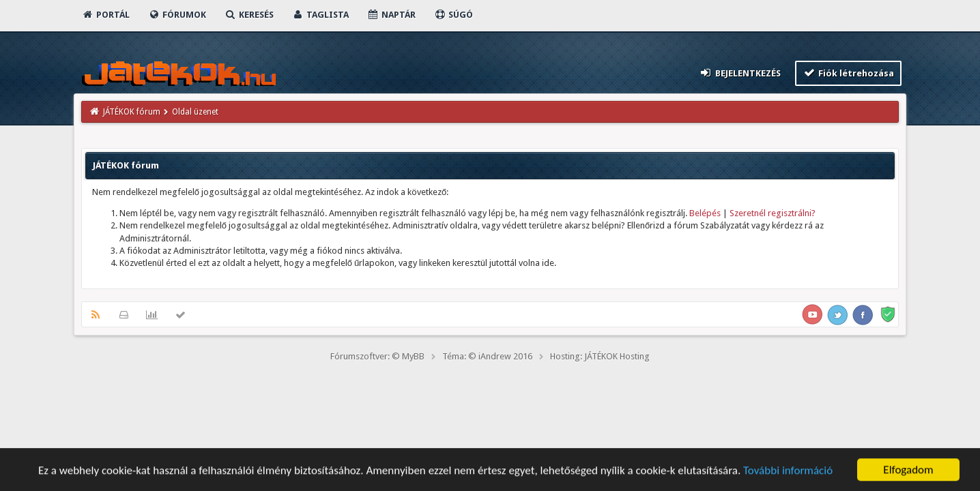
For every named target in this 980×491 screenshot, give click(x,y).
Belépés (705, 213)
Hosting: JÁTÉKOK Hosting (600, 356)
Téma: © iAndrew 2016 (487, 356)
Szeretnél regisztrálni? (773, 213)
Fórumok (177, 15)
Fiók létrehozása (849, 73)
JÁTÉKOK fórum (132, 112)
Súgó (453, 15)
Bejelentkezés (740, 73)
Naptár (391, 15)
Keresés (249, 15)
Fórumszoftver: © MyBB (377, 356)
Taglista (320, 15)
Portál (106, 15)
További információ (788, 472)
